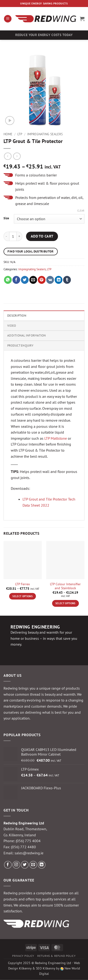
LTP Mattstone (56, 438)
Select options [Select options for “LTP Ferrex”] (23, 596)
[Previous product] (17, 156)
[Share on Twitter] (25, 280)
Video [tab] (12, 326)
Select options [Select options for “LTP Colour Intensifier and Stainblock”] (65, 603)
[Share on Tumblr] (67, 280)
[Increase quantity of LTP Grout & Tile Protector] (19, 236)
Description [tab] (17, 316)
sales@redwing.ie (29, 853)
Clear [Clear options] (81, 211)
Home (8, 134)
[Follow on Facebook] (8, 865)
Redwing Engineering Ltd (53, 963)
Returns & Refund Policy (56, 956)
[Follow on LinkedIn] (42, 865)
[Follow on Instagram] (16, 865)
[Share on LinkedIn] (59, 280)
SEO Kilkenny (46, 968)
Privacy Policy (23, 956)
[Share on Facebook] (16, 280)
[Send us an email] (33, 865)
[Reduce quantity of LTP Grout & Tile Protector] (6, 236)
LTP (20, 134)
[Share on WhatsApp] (8, 280)
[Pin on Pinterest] (42, 280)
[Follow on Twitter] (25, 865)
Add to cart (42, 236)
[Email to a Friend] (33, 280)
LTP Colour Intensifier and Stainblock (65, 586)
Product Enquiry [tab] (20, 346)
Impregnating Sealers (45, 134)
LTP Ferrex (23, 584)
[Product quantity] (13, 236)
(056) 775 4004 (28, 841)
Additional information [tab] (27, 335)
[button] (8, 19)
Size (6, 218)
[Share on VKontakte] (50, 280)
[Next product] (8, 156)
